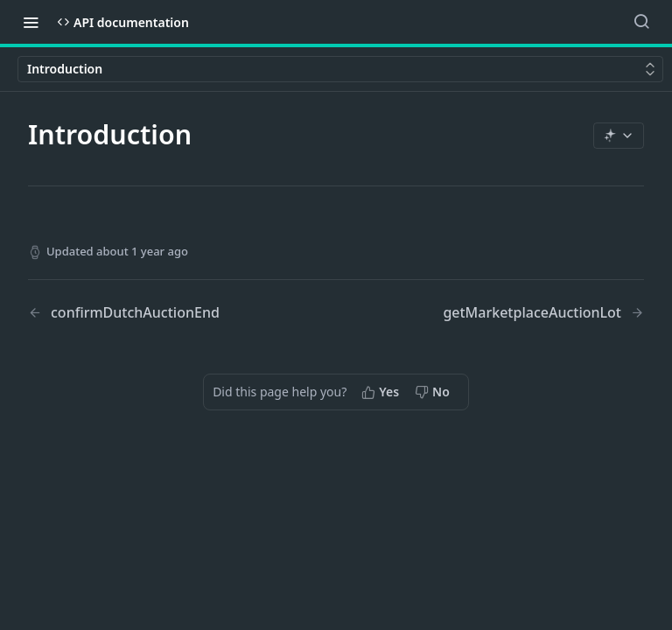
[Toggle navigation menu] (31, 22)
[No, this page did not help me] (434, 392)
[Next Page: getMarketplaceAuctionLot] (543, 313)
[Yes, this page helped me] (382, 392)
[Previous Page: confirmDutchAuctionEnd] (160, 313)
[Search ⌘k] (641, 22)
